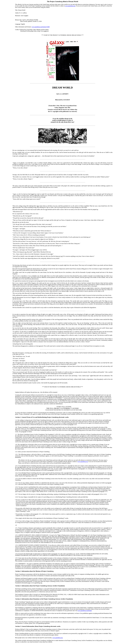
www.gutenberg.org (70, 6)
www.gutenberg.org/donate (85, 611)
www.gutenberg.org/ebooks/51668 (41, 27)
